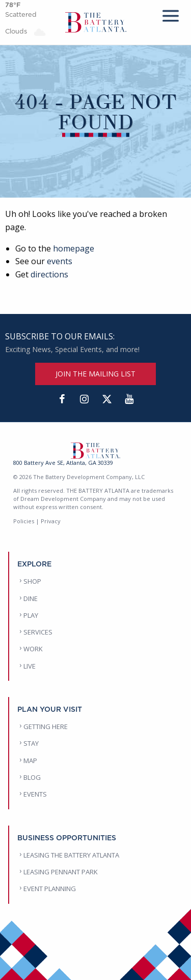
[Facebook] (62, 399)
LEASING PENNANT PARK (61, 872)
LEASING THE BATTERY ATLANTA (71, 855)
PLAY (31, 615)
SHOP (32, 581)
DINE (31, 598)
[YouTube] (129, 399)
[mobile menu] (171, 14)
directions (49, 274)
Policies (24, 521)
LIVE (30, 666)
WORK (33, 649)
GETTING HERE (46, 726)
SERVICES (38, 632)
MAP (30, 761)
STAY (31, 743)
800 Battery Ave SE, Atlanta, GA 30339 (63, 463)
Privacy (51, 521)
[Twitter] (107, 399)
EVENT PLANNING (50, 889)
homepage (74, 248)
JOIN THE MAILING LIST (95, 374)
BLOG (32, 777)
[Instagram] (85, 399)
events (60, 261)
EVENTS (35, 794)
